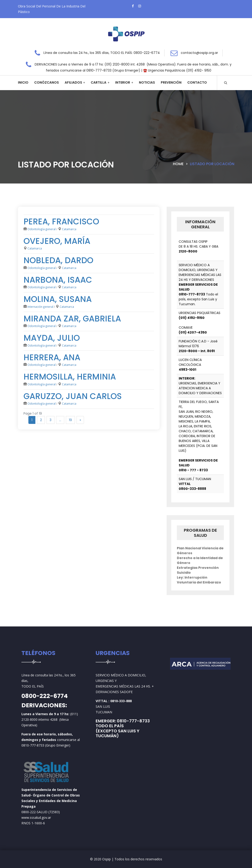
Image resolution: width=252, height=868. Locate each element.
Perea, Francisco (61, 221)
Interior (123, 82)
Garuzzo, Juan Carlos (73, 396)
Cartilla (99, 82)
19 (70, 420)
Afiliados (73, 82)
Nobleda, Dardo (58, 260)
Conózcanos (47, 82)
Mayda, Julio (52, 338)
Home (178, 164)
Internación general (40, 307)
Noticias (147, 82)
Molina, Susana (58, 299)
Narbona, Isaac (58, 280)
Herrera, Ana (52, 357)
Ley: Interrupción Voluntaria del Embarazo (199, 580)
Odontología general (42, 229)
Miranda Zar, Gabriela (72, 319)
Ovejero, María (57, 241)
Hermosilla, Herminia (70, 377)
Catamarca (69, 229)
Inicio (23, 82)
